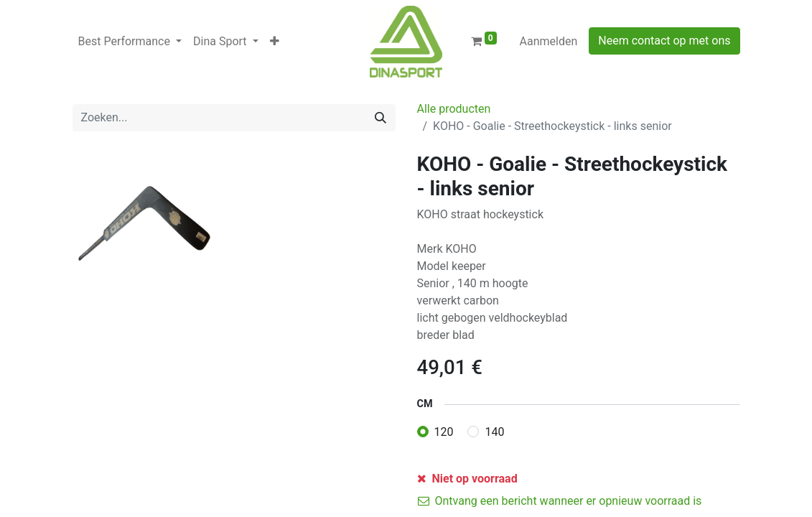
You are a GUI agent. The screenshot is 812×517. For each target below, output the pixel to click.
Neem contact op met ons (664, 41)
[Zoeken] (381, 118)
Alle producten (454, 109)
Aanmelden (549, 41)
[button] (275, 42)
